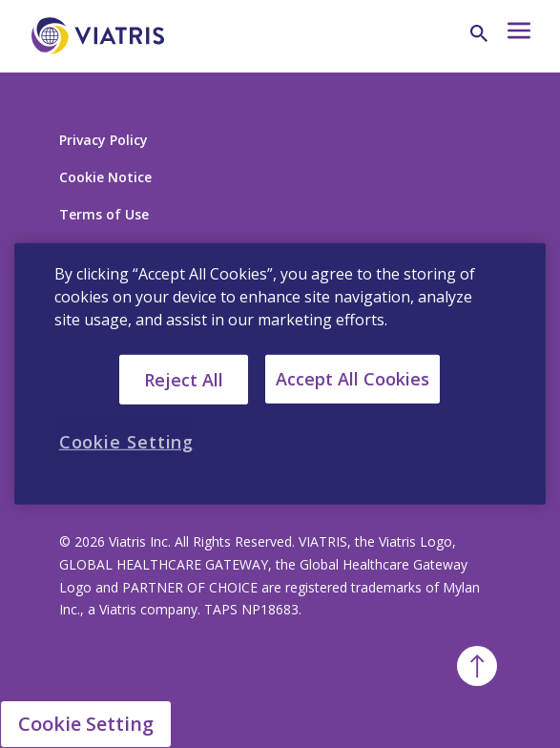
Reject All (184, 379)
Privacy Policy (104, 140)
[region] (280, 374)
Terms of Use (104, 214)
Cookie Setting (86, 724)
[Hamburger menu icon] (518, 36)
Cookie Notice (105, 177)
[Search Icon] (479, 33)
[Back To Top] (477, 666)
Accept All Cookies (353, 379)
